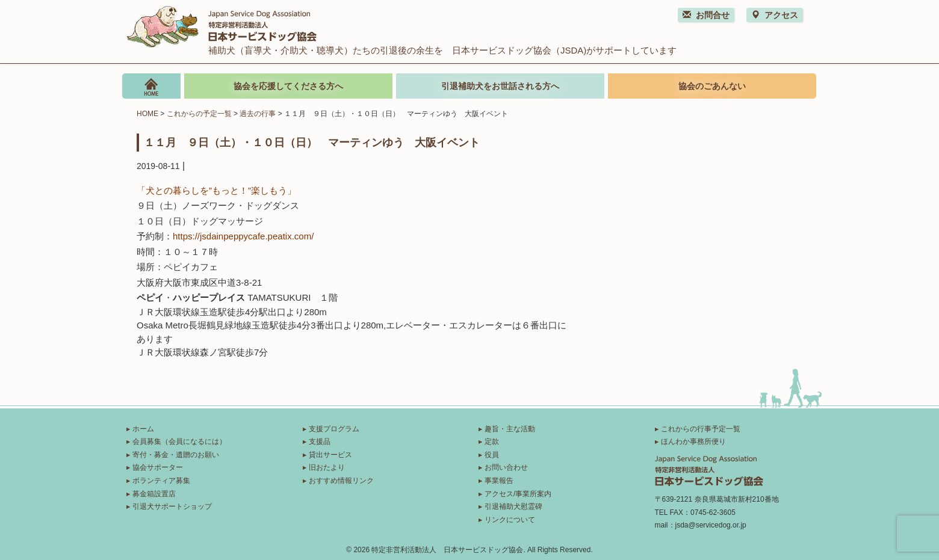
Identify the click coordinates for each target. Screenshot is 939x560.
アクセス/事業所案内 (518, 494)
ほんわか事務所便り (693, 442)
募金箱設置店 (154, 494)
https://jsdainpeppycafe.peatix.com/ (243, 236)
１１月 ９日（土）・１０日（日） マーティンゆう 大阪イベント (312, 142)
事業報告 (499, 481)
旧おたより (327, 467)
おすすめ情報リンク (341, 481)
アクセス (775, 15)
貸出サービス (330, 455)
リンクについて (510, 520)
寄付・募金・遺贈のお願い (176, 455)
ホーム (143, 429)
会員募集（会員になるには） (179, 442)
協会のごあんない (712, 86)
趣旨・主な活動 (510, 429)
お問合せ (706, 15)
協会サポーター (158, 467)
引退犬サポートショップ (172, 506)
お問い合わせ (506, 467)
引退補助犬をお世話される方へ (500, 86)
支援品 (320, 442)
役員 (492, 455)
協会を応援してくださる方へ (288, 86)
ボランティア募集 (161, 481)
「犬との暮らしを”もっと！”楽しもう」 (216, 190)
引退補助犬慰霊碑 (513, 506)
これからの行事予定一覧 (701, 429)
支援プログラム (334, 429)
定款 (492, 442)
